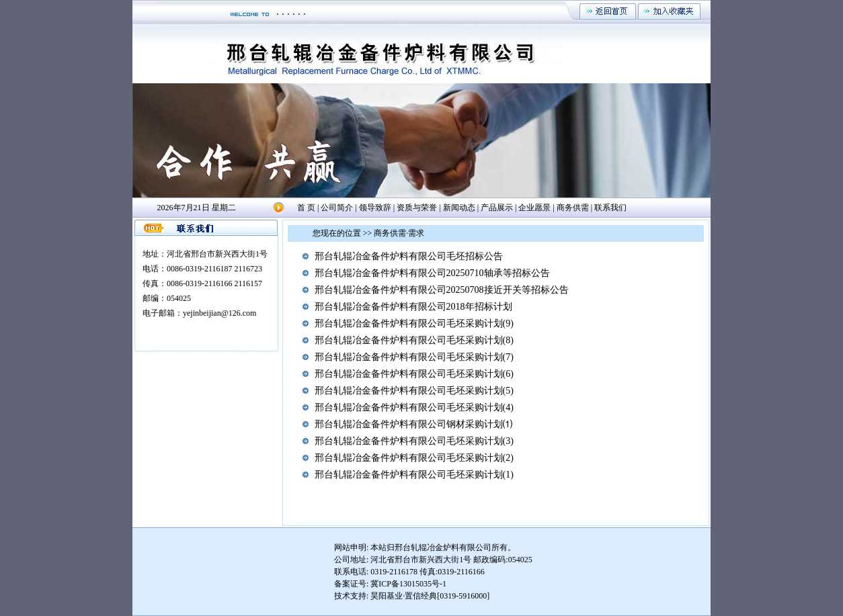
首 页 (306, 208)
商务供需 (573, 208)
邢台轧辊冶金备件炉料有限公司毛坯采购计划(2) (414, 458)
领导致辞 (375, 208)
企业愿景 (534, 208)
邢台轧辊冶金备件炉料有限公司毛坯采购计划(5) (414, 391)
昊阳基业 (387, 596)
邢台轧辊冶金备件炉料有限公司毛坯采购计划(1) (414, 475)
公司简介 (337, 208)
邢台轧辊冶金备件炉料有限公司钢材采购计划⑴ (413, 424)
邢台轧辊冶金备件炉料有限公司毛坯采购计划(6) (414, 374)
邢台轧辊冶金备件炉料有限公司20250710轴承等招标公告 (432, 273)
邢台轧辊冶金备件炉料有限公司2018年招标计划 (413, 307)
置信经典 (421, 596)
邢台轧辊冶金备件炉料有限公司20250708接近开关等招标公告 (442, 290)
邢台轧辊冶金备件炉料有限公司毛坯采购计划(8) (414, 340)
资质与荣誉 (417, 208)
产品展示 (497, 208)
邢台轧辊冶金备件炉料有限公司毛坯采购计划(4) (414, 407)
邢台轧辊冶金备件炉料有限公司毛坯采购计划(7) (414, 357)
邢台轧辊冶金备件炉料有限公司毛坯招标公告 (409, 256)
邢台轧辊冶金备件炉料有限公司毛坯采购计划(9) (414, 323)
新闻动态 (459, 208)
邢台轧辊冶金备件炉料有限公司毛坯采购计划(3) (414, 441)
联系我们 (610, 208)
